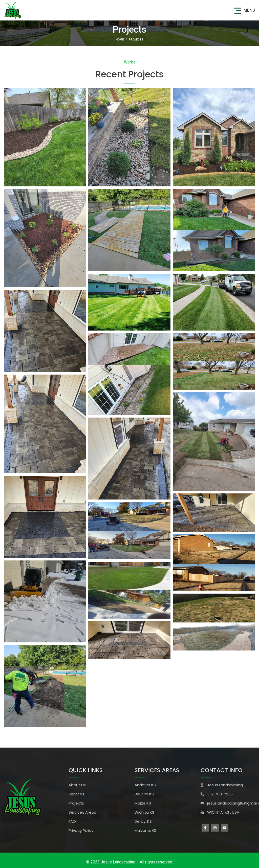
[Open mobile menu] (244, 10)
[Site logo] (13, 10)
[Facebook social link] (205, 828)
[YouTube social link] (225, 828)
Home (120, 40)
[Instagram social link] (215, 828)
